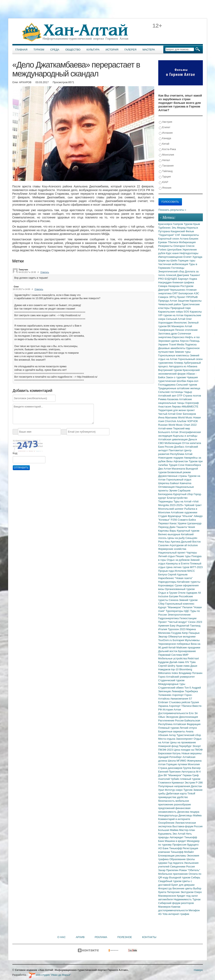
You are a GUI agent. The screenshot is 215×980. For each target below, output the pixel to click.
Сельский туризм (187, 385)
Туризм (39, 50)
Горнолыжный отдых (179, 480)
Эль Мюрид (179, 228)
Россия (191, 867)
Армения (164, 626)
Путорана (164, 231)
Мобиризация (187, 242)
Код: (15, 453)
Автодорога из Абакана (183, 366)
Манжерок (165, 907)
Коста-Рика (167, 149)
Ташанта (182, 527)
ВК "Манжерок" (173, 775)
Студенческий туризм (171, 680)
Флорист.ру (165, 888)
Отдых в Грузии (168, 593)
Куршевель (165, 834)
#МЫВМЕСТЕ (190, 407)
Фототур (170, 790)
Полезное (125, 937)
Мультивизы (192, 640)
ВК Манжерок (176, 326)
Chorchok (171, 421)
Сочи (182, 465)
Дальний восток (168, 651)
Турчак (197, 899)
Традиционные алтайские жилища (179, 388)
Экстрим (190, 783)
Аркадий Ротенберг (170, 757)
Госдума (176, 633)
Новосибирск (193, 465)
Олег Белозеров (186, 414)
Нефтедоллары (189, 253)
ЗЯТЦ (173, 297)
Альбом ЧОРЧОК (187, 421)
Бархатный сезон (169, 239)
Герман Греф (191, 775)
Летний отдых (167, 556)
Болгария (179, 640)
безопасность (167, 801)
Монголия (166, 155)
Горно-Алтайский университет (177, 677)
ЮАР (164, 182)
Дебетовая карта (177, 794)
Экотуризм (187, 892)
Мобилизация (173, 443)
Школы (191, 859)
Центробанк (175, 250)
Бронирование (187, 651)
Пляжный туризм (169, 728)
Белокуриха (166, 494)
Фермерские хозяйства (172, 549)
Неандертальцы (168, 815)
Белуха (163, 574)
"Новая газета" (184, 578)
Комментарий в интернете (174, 819)
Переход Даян (167, 527)
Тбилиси (173, 242)
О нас (62, 937)
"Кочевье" (165, 520)
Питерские (174, 892)
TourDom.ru (166, 640)
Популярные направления (175, 786)
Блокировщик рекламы (173, 856)
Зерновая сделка (169, 341)
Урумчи (182, 523)
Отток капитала (191, 443)
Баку (173, 626)
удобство (182, 797)
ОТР (180, 396)
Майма (197, 815)
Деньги (193, 439)
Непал (164, 160)
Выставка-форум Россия (188, 826)
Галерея (130, 50)
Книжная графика (183, 282)
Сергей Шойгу (167, 666)
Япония (165, 188)
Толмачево (165, 695)
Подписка (191, 344)
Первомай (165, 655)
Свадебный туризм (170, 881)
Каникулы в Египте (178, 564)
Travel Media (177, 344)
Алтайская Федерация (187, 724)
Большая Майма (169, 830)
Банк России (166, 447)
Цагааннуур (194, 523)
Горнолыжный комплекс (180, 604)
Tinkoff (191, 794)
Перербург (186, 746)
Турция (165, 177)
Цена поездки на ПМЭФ (188, 750)
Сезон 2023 (195, 622)
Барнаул (184, 279)
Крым (197, 224)
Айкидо (198, 516)
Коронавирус (166, 585)
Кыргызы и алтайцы (185, 436)
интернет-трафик (179, 914)
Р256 (174, 520)
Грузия (195, 702)
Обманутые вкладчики (182, 637)
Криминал (178, 783)
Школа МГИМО (177, 761)
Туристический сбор (189, 735)
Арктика (176, 542)
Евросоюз (179, 337)
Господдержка (167, 385)
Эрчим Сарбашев (180, 491)
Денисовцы (186, 815)
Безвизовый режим (179, 472)
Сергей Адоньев (178, 574)
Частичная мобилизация (174, 264)
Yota (165, 914)
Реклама (101, 937)
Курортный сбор (183, 494)
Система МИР (180, 655)
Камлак (176, 907)
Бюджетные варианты (172, 731)
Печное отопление (186, 330)
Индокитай (183, 626)
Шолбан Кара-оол (188, 381)
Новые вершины (192, 753)
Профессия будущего (185, 845)
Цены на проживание (183, 742)
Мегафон (194, 910)
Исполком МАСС (185, 571)
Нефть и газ (192, 337)
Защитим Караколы (190, 301)
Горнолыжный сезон (190, 359)
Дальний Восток (191, 542)
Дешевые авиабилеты (172, 348)
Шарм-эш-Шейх (168, 261)
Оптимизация (167, 487)
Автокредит (177, 837)
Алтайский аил (168, 396)
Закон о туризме (176, 377)
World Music (186, 417)
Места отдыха (167, 739)
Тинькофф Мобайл (182, 852)
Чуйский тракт (193, 505)
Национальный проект (172, 553)
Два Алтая (165, 469)
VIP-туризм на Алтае (171, 315)
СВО (161, 443)
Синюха (174, 600)
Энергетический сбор (172, 271)
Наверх (198, 970)
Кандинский (178, 231)
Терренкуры (166, 501)
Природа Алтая (168, 301)
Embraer (164, 702)
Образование (178, 859)
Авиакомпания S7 (181, 699)
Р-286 (199, 783)
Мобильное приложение (173, 874)
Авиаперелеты (190, 235)
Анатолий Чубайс (169, 779)
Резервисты (166, 246)
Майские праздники (188, 647)
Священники (178, 867)
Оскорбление (167, 823)
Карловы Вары (168, 531)
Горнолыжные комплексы (174, 355)
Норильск (192, 228)
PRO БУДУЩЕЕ (168, 279)
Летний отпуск (188, 728)
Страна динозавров (171, 768)
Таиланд (195, 626)
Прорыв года (166, 571)
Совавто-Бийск (187, 520)
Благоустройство (177, 498)
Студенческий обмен (171, 688)
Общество (73, 50)
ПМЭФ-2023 (166, 750)
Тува (193, 662)
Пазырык (194, 633)
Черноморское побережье (175, 644)
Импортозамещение (171, 257)
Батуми (174, 596)
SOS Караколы (193, 312)
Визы (170, 461)
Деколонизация (189, 717)
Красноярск (166, 224)
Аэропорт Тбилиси (181, 706)
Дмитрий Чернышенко (172, 290)
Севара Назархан (169, 286)
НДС (187, 611)
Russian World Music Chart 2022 (178, 425)
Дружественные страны (173, 476)
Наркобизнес (167, 578)
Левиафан (178, 691)
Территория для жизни (172, 410)
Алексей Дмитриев (178, 275)
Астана (184, 239)
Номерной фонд (169, 746)
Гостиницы (178, 268)
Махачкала (179, 469)
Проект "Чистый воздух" (173, 622)
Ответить (45, 272)
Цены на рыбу (176, 538)
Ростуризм (187, 286)
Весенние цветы (183, 888)
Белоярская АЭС (189, 293)
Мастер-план (187, 830)
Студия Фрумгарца (170, 516)
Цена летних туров (178, 567)
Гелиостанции (188, 618)
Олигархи (179, 246)
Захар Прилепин (169, 870)
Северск (164, 297)
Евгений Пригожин (170, 772)
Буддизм (164, 662)
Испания (166, 133)
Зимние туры (183, 352)
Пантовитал (176, 450)
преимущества (168, 797)
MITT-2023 (196, 567)
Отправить (21, 468)
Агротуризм (177, 545)
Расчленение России (171, 720)
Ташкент (195, 275)
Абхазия (164, 735)
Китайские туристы (189, 582)
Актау (173, 735)
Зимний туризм (188, 600)
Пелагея (188, 607)
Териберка (191, 691)
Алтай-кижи (166, 428)
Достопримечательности (174, 713)
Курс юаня (173, 253)
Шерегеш (164, 483)
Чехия (191, 527)
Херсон (185, 341)
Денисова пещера (188, 812)
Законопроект (185, 739)
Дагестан (196, 786)
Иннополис (181, 323)
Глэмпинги (165, 783)
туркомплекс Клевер (171, 363)
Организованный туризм (180, 589)
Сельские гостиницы (171, 392)
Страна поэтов (192, 396)
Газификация (167, 330)
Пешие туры (184, 556)
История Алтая (172, 710)
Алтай (188, 326)
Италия (163, 629)
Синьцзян (191, 538)
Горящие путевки (177, 764)
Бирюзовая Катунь (170, 753)
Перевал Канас (168, 523)
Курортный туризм (188, 531)
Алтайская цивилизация (173, 439)
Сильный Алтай (176, 319)
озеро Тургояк (185, 790)
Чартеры (191, 553)
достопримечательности (173, 910)
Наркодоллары (168, 582)
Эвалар (163, 637)
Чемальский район (170, 304)
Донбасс (180, 447)
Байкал (175, 483)
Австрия (166, 122)
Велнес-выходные (170, 534)
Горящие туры (187, 261)
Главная (21, 50)
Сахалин (164, 545)
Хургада (197, 257)
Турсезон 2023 (177, 629)
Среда (55, 50)
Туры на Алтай (183, 501)
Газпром (178, 224)
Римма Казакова (169, 399)
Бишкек (194, 239)
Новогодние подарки (171, 458)
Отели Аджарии (188, 593)
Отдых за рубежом (179, 560)
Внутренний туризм (171, 370)
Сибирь (196, 877)
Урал (162, 790)
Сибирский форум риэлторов (176, 903)
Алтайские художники (184, 512)
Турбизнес (165, 228)
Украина (164, 706)
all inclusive (191, 545)
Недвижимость (183, 899)
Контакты (149, 937)
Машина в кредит (176, 841)
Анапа (190, 731)
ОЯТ (175, 293)
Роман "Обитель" (190, 870)
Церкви (163, 863)
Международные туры (172, 684)
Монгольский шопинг (171, 509)
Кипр (185, 633)
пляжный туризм (190, 779)
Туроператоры (175, 611)
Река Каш (164, 542)
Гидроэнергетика (169, 618)
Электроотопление (179, 615)
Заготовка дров (168, 334)
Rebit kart (193, 658)
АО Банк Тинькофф (171, 848)
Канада (165, 138)
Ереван (163, 242)
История (112, 50)
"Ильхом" (188, 516)
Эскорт (197, 746)
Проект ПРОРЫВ (187, 297)
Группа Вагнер (192, 768)
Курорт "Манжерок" (170, 607)
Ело (192, 713)
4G (160, 914)
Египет (165, 127)
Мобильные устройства (173, 658)
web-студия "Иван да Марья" (50, 975)
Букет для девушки (183, 885)
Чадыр (188, 392)
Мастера (149, 50)
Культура (93, 50)
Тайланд (166, 171)
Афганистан (181, 461)
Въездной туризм (180, 877)
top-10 (175, 669)
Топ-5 (188, 688)
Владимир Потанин (190, 673)
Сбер (162, 604)
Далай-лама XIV (180, 662)
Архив (80, 937)
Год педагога (176, 863)
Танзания (166, 166)
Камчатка (186, 483)
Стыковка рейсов (180, 702)
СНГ (178, 235)
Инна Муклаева (168, 417)
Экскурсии (172, 717)
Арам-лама (183, 666)
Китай (164, 144)
